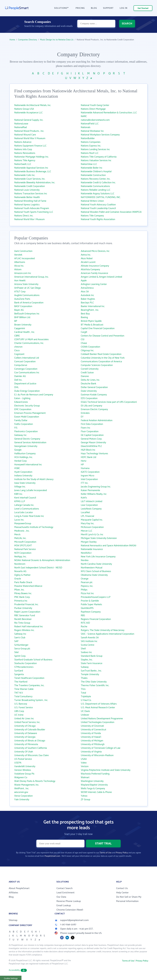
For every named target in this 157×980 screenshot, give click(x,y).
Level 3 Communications (27, 509)
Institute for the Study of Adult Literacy (34, 479)
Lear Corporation (89, 505)
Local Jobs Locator (24, 512)
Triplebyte (86, 697)
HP (82, 465)
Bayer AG (19, 310)
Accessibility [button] (18, 970)
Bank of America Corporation (29, 303)
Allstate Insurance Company (95, 266)
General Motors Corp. (91, 439)
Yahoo (84, 796)
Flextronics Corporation (26, 431)
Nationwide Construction (93, 175)
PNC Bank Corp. (22, 597)
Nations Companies (91, 142)
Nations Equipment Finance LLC (30, 146)
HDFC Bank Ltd (88, 457)
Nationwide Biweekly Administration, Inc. (35, 183)
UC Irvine (19, 715)
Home (12, 40)
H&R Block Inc (88, 450)
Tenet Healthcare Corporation (29, 678)
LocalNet (85, 512)
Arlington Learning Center (94, 284)
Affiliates (13, 893)
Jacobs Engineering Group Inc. (96, 487)
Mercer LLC (87, 531)
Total (83, 693)
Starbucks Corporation (26, 663)
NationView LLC (89, 164)
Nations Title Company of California (99, 157)
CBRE (17, 336)
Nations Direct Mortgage (93, 109)
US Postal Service (23, 759)
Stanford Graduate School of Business (33, 660)
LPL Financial (87, 516)
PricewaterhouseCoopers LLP (96, 597)
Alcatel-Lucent (88, 262)
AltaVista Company (90, 270)
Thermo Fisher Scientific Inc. (95, 685)
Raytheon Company (91, 612)
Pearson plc (87, 582)
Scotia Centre (88, 645)
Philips (84, 590)
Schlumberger (21, 645)
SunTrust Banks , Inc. (91, 671)
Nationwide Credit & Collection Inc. (98, 183)
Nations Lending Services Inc (95, 149)
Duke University (89, 391)
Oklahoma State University (94, 575)
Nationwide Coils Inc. (25, 175)
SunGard (19, 671)
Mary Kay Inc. (87, 524)
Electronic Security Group (27, 406)
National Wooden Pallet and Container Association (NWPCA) (111, 212)
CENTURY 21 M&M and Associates (31, 339)
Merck (17, 535)
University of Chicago (25, 726)
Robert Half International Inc (29, 627)
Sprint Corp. (20, 656)
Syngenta (19, 674)
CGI (83, 339)
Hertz (84, 461)
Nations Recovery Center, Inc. (96, 179)
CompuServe (21, 365)
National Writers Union (92, 201)
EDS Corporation (89, 398)
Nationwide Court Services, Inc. (30, 179)
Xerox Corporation (23, 796)
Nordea (85, 560)
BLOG (94, 8)
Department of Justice (25, 384)
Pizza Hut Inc (87, 593)
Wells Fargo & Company (93, 789)
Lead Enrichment (65, 893)
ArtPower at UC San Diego (28, 288)
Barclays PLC (87, 303)
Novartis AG (20, 571)
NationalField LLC (90, 124)
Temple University (90, 674)
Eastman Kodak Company (94, 395)
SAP (16, 641)
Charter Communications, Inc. (29, 343)
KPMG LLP (20, 501)
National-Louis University (27, 190)
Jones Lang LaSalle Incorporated (31, 490)
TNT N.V (19, 693)
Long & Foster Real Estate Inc (29, 516)
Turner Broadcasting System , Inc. (31, 700)
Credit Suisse (87, 373)
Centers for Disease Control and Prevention (102, 336)
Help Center (122, 893)
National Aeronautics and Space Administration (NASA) (109, 546)
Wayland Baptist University (94, 785)
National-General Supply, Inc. (29, 120)
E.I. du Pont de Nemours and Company (34, 395)
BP (16, 321)
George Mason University (93, 443)
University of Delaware (26, 733)
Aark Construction (23, 251)
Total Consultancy (23, 697)
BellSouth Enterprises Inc (27, 314)
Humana (85, 468)
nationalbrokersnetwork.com (95, 120)
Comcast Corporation (25, 362)
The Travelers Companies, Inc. (29, 685)
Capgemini (20, 328)
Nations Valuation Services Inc (96, 160)
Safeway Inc (20, 634)
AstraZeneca (87, 288)
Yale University (22, 800)
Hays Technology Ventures (94, 454)
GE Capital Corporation (92, 435)
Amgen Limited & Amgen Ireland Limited (101, 277)
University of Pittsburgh (93, 744)
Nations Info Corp (23, 149)
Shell (83, 649)
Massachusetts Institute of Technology (34, 527)
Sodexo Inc (86, 652)
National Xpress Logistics (27, 205)
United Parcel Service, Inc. (27, 722)
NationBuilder (88, 138)
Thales (84, 678)
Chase (84, 343)
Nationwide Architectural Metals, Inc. (33, 105)
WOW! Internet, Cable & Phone (96, 792)
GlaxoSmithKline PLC (91, 446)
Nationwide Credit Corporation (30, 186)
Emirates (85, 413)
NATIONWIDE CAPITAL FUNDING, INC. (101, 197)
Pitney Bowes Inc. (23, 593)
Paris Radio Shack (23, 582)
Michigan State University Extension (99, 538)
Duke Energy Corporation (27, 391)
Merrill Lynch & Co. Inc (92, 535)
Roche (84, 627)
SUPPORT (108, 8)
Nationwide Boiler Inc (92, 168)
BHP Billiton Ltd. (22, 317)
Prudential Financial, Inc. (26, 604)
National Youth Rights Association (98, 219)
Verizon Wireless (23, 770)
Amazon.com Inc (23, 273)
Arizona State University (26, 284)
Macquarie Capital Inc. (92, 520)
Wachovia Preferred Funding (95, 774)
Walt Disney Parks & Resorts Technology (35, 781)
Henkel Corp (20, 461)
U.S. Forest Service (23, 708)
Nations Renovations (25, 153)
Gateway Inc (20, 435)
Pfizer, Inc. (19, 590)
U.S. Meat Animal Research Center (98, 708)
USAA (84, 759)
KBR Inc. (18, 494)
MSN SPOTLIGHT (23, 546)
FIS (16, 428)
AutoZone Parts (22, 299)
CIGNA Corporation (90, 347)
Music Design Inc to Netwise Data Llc (57, 40)
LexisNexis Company (91, 509)
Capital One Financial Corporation (98, 328)
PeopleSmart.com (52, 856)
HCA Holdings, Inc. (23, 457)
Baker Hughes (88, 299)
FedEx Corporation (24, 424)
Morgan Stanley (89, 542)
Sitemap (13, 920)
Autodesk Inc (87, 295)
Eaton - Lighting (22, 398)
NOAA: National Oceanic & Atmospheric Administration (42, 560)
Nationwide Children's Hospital (96, 172)
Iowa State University (25, 483)
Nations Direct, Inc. (24, 216)
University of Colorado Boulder (30, 730)
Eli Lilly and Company (91, 406)
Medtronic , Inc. (22, 531)
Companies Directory (28, 40)
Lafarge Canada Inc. (24, 505)
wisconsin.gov (21, 792)
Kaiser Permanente (90, 490)
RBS (83, 616)
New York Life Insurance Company (98, 557)
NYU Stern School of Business (96, 571)
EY (82, 417)
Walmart (85, 777)
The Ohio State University (94, 682)
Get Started (143, 8)
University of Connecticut (93, 730)
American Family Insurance (94, 273)
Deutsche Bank (88, 384)
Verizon (85, 766)
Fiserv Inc (86, 428)
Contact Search (64, 888)
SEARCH (127, 25)
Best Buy (85, 314)
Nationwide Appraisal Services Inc (31, 168)
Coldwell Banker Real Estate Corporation (101, 354)
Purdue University (23, 608)
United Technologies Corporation (98, 722)
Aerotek (18, 255)
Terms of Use (106, 853)
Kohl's (84, 498)
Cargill (84, 332)
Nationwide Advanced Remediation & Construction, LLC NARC (109, 114)
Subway (85, 667)
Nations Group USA (24, 109)
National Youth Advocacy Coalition (98, 205)
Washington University (92, 781)
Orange (85, 579)
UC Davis (85, 711)
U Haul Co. (86, 700)
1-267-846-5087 (65, 925)
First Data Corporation (92, 424)
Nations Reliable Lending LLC (96, 190)
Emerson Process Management (30, 413)
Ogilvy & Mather (22, 575)
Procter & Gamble (90, 601)
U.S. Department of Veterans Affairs (99, 704)
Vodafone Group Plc (24, 774)
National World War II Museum (30, 138)
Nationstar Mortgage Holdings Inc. (32, 157)
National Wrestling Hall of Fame (30, 201)
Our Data (61, 897)
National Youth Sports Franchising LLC (34, 212)
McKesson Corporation (92, 527)
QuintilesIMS (87, 608)
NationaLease (21, 124)
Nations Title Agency (25, 160)
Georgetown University (26, 446)
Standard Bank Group (92, 656)
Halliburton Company (25, 454)
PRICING (80, 8)
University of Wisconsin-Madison (97, 755)
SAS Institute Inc (89, 641)
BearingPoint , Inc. (90, 310)
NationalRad (21, 127)
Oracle (18, 579)
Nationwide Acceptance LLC (28, 113)
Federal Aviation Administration (97, 420)
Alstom (18, 270)
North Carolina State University (96, 564)
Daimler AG (20, 376)
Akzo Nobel (87, 258)
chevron (18, 347)
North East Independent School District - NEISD (38, 568)
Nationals (86, 127)
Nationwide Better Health (27, 197)
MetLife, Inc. (20, 538)
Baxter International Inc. (93, 306)
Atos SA (85, 292)
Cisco (17, 351)
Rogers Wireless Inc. (24, 630)
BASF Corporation (23, 306)
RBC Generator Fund (25, 616)
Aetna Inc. (86, 255)
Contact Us (122, 888)
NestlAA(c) (86, 553)
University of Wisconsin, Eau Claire (31, 755)
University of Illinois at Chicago (30, 741)
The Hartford (21, 682)
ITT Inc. (85, 483)
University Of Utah (24, 752)
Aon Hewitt (20, 281)
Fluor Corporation (90, 431)
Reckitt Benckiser (23, 619)
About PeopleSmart (19, 888)
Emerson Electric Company (94, 409)
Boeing (84, 317)
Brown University (23, 325)
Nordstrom (20, 564)
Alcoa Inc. (19, 266)
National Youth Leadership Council (98, 208)
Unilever (85, 715)
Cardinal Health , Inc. (25, 332)
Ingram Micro (87, 476)
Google (18, 450)
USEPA (18, 763)
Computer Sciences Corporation (97, 365)
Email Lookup (64, 906)
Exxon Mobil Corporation (27, 417)
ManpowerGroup (23, 524)
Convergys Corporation (26, 369)
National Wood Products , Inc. (29, 131)
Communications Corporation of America (101, 362)
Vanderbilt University (25, 766)
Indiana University (23, 476)
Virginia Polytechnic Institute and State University (106, 770)
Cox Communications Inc (27, 373)
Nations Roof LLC (90, 153)
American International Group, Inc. (31, 277)
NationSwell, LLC (23, 164)
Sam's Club (20, 638)
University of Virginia (91, 752)
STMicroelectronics (24, 667)
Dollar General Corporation (94, 387)
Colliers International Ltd (27, 358)
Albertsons (20, 262)
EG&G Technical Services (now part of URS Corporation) (109, 402)
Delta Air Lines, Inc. (90, 380)
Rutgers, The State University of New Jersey (103, 630)
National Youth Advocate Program (32, 208)
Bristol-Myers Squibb (91, 321)
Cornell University (90, 369)
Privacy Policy (122, 853)
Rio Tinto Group (22, 623)
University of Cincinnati (92, 726)
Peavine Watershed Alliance (28, 586)
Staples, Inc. (87, 660)
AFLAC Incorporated (24, 258)
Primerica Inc (21, 601)
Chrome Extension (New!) (70, 910)
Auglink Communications (27, 295)
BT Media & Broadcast (92, 325)
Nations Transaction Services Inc (31, 194)
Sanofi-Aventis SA (90, 638)
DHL (16, 387)
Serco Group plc (22, 649)
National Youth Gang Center (95, 105)
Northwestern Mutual (92, 568)
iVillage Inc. (20, 487)
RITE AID (85, 623)
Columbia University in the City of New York (103, 358)
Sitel (16, 652)
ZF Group (85, 800)
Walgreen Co (21, 777)
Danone (85, 376)
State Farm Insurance (92, 663)
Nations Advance (23, 142)
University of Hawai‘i (91, 737)
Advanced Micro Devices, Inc (95, 251)
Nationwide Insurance (92, 549)
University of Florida (91, 733)
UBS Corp (19, 711)
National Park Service (25, 549)
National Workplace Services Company (100, 135)
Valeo (84, 763)
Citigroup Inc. (87, 351)
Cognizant (19, 354)
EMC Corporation (23, 409)
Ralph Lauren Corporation (27, 612)
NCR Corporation (23, 553)
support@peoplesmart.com (72, 920)
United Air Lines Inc (24, 719)
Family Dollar (21, 420)
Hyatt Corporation (23, 472)
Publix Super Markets (91, 604)
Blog (11, 897)
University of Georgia (25, 737)
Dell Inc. (18, 380)
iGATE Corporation (90, 472)
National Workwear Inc (92, 131)
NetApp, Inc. (20, 557)
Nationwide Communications (95, 186)
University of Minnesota (26, 744)
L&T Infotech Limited (92, 501)
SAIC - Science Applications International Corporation (107, 634)
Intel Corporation (89, 479)
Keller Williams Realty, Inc (94, 494)
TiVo (83, 689)
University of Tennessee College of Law (101, 748)
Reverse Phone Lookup (69, 901)
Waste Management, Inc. (27, 785)
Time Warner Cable (24, 689)
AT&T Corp (20, 292)
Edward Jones (21, 402)
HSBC (17, 468)
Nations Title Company (92, 216)
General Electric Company (27, 439)
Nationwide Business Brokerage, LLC (33, 172)
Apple (84, 281)
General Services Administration (30, 443)
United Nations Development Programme (102, 719)
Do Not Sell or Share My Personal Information (129, 899)
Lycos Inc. (19, 520)
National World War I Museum (29, 219)
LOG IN (124, 8)
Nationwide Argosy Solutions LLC (98, 194)
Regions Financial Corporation (96, 619)
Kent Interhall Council (25, 498)
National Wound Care (25, 135)
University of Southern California (31, 748)
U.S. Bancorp (21, 704)
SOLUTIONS (61, 8)
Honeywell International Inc (28, 465)
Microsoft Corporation (25, 542)
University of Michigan (92, 741)
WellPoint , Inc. (22, 789)
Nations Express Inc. (91, 146)
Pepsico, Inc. (87, 586)
